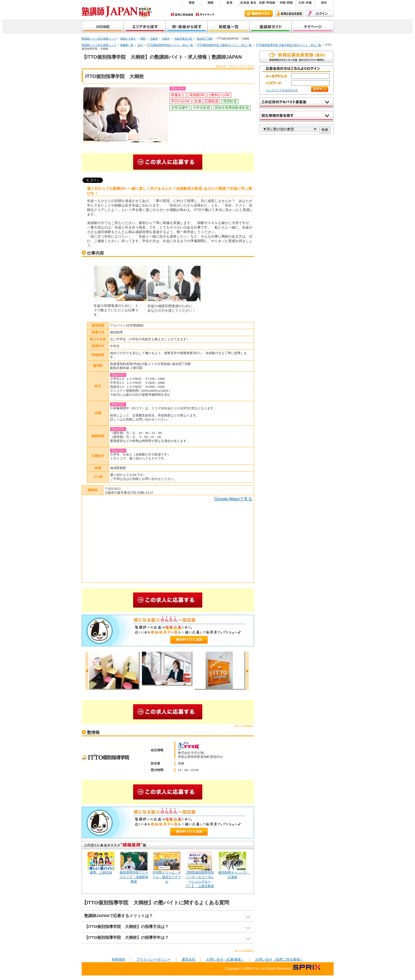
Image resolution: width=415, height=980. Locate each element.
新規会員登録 (289, 14)
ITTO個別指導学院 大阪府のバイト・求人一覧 (224, 45)
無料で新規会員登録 (296, 57)
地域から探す (145, 27)
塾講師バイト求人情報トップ (99, 39)
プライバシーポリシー (154, 959)
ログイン (320, 14)
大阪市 (166, 39)
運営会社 (189, 959)
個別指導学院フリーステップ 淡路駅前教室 (134, 877)
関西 (143, 39)
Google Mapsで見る (233, 499)
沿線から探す (187, 27)
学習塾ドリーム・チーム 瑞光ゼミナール (167, 877)
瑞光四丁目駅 (205, 39)
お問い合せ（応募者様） (225, 959)
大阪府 (154, 39)
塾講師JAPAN (103, 27)
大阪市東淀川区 (183, 39)
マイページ (313, 27)
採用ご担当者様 (182, 14)
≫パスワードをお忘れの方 (282, 90)
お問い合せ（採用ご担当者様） (279, 959)
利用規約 (119, 959)
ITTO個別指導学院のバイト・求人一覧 (170, 45)
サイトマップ (205, 14)
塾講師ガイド (271, 27)
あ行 (140, 45)
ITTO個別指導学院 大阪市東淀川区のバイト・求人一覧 (289, 45)
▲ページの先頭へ (244, 725)
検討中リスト (259, 14)
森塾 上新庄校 (101, 872)
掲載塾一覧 (229, 27)
